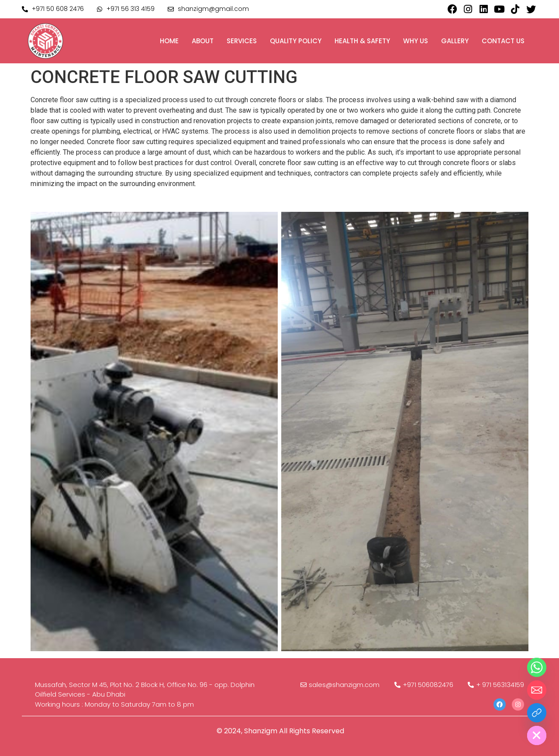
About (203, 41)
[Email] (537, 690)
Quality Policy (296, 41)
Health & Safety (362, 41)
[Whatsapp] (537, 667)
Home (169, 41)
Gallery (455, 41)
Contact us (503, 41)
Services (242, 41)
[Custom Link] (537, 713)
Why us (416, 41)
